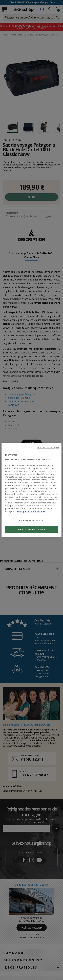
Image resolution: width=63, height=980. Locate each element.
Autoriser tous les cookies (32, 529)
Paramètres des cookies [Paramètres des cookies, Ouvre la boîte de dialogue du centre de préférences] (32, 520)
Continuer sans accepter (48, 447)
